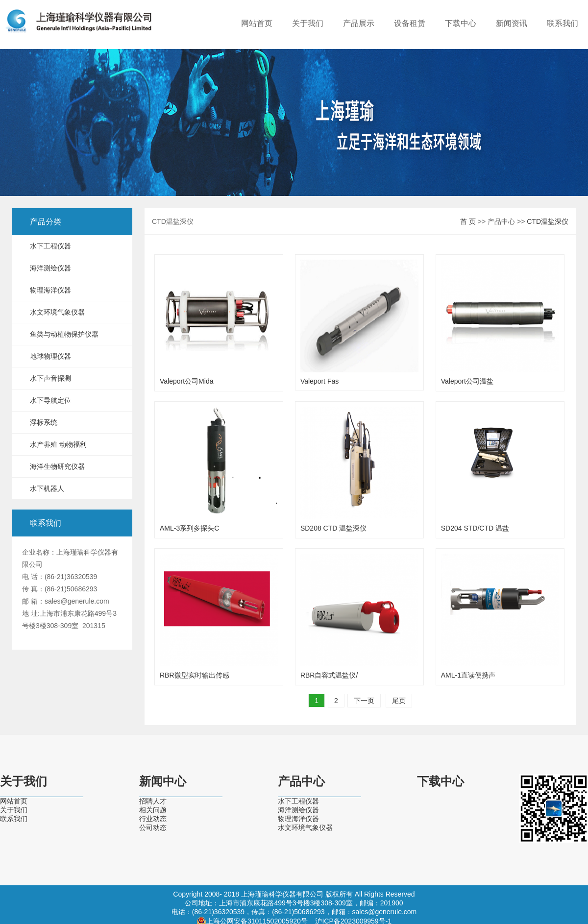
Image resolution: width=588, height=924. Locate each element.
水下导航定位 (50, 400)
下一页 (364, 701)
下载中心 (461, 23)
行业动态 (153, 819)
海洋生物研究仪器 (57, 466)
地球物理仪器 (50, 356)
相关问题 (153, 810)
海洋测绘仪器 (50, 268)
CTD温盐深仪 (548, 221)
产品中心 (301, 781)
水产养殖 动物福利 (58, 444)
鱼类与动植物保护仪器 (64, 334)
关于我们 (308, 23)
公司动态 (153, 827)
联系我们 (563, 23)
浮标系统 (44, 422)
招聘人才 (153, 801)
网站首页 (257, 23)
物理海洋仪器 (50, 290)
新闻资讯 (512, 23)
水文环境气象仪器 (57, 312)
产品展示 (359, 23)
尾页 (399, 701)
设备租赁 (410, 23)
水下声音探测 (50, 378)
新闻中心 (163, 781)
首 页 (468, 221)
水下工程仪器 (50, 246)
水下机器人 (47, 488)
